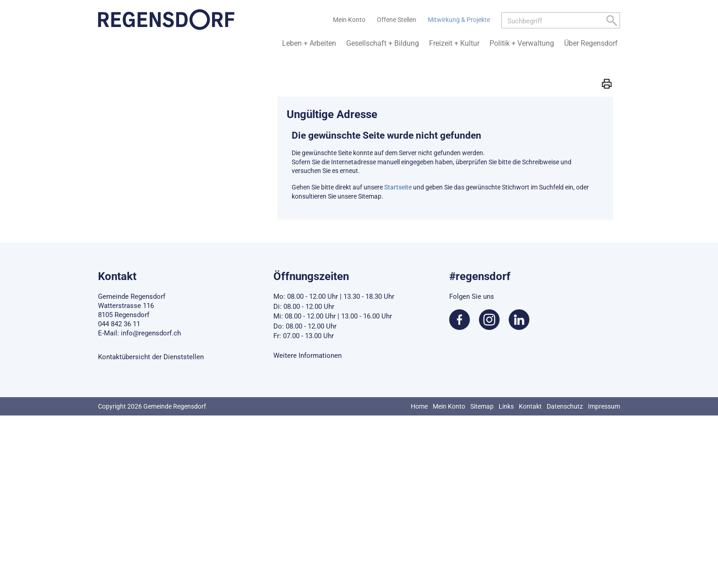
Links (506, 406)
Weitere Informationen (307, 356)
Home (419, 406)
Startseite (398, 187)
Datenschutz (565, 406)
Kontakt (530, 406)
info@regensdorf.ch (151, 333)
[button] (607, 83)
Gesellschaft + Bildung (383, 43)
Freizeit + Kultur (454, 43)
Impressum (604, 406)
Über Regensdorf (591, 43)
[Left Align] (612, 22)
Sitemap (482, 406)
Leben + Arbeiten (309, 43)
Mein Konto (449, 406)
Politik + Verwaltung (522, 43)
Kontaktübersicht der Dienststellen (151, 357)
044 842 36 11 (119, 324)
